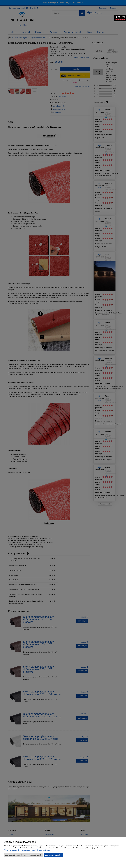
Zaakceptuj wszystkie (53, 855)
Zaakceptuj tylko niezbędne (16, 855)
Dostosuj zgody (36, 855)
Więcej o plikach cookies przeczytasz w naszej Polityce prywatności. (27, 850)
